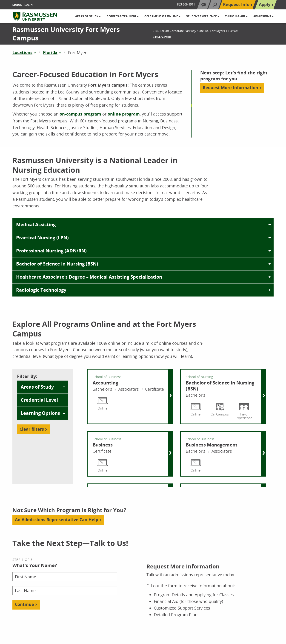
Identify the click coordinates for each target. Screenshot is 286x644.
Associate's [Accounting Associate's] (129, 389)
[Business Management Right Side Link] (263, 454)
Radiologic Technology (41, 290)
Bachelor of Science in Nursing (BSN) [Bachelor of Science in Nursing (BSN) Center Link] (220, 386)
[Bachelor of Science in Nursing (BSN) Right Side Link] (263, 397)
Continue (24, 604)
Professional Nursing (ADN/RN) (51, 251)
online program (124, 114)
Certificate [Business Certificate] (102, 451)
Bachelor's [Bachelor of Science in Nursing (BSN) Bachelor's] (195, 395)
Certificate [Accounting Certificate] (154, 389)
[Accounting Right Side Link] (170, 397)
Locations (22, 52)
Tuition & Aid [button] (235, 16)
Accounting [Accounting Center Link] (105, 383)
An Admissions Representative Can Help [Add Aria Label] (57, 520)
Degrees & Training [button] (122, 16)
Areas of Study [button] (87, 16)
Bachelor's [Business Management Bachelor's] (195, 451)
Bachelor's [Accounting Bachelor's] (102, 389)
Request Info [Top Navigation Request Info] (236, 4)
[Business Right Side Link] (170, 454)
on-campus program (80, 114)
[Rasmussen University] (35, 16)
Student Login (23, 5)
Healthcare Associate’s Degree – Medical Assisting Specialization (89, 277)
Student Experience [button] (202, 16)
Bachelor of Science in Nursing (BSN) (57, 264)
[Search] (215, 5)
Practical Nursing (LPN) (42, 238)
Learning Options (40, 413)
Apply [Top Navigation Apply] (265, 4)
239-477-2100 (162, 37)
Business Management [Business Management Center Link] (212, 445)
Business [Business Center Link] (103, 445)
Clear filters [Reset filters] (32, 429)
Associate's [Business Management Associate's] (222, 451)
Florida (50, 52)
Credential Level (39, 400)
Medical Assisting (36, 225)
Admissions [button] (263, 16)
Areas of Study (37, 387)
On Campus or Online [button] (162, 16)
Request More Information (230, 88)
